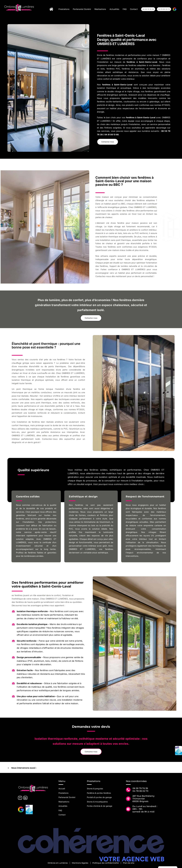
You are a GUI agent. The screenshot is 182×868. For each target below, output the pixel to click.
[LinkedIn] (25, 798)
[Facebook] (20, 798)
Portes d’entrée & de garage (100, 806)
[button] (91, 768)
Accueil (62, 789)
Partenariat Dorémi (67, 797)
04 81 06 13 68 (112, 135)
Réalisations (64, 802)
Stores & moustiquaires (97, 802)
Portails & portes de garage (99, 797)
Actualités (63, 806)
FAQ (60, 810)
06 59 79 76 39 (140, 788)
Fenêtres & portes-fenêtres (99, 793)
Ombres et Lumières (58, 863)
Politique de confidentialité (106, 863)
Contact (62, 815)
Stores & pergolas (95, 789)
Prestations (63, 793)
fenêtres (131, 62)
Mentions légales (80, 863)
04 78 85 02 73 (140, 791)
